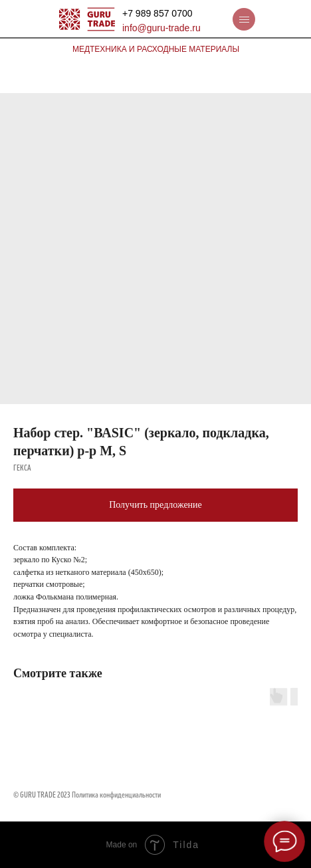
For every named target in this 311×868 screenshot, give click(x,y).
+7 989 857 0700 (157, 13)
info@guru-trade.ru (161, 28)
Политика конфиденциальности (116, 795)
